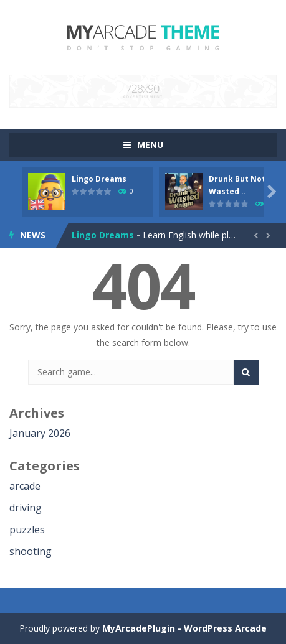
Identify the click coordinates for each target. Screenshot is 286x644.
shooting (31, 551)
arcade (25, 486)
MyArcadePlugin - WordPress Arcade (184, 628)
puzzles (27, 530)
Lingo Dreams (99, 179)
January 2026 (40, 433)
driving (26, 508)
